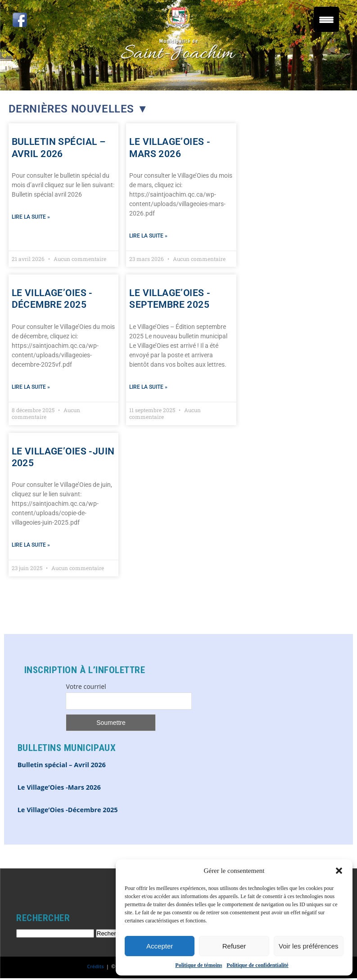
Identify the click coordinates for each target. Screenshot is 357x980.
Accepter (160, 946)
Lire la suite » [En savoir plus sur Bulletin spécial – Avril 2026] (31, 217)
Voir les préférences (309, 946)
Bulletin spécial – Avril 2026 (62, 765)
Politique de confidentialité (257, 965)
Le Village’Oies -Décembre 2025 (68, 810)
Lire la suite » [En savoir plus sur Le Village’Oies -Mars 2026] (148, 236)
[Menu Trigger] (326, 19)
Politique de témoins (199, 965)
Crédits (95, 967)
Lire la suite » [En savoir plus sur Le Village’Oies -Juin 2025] (31, 545)
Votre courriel (86, 686)
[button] (339, 871)
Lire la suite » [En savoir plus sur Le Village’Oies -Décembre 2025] (31, 387)
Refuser (234, 946)
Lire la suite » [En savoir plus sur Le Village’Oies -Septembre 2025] (148, 387)
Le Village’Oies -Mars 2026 (59, 787)
